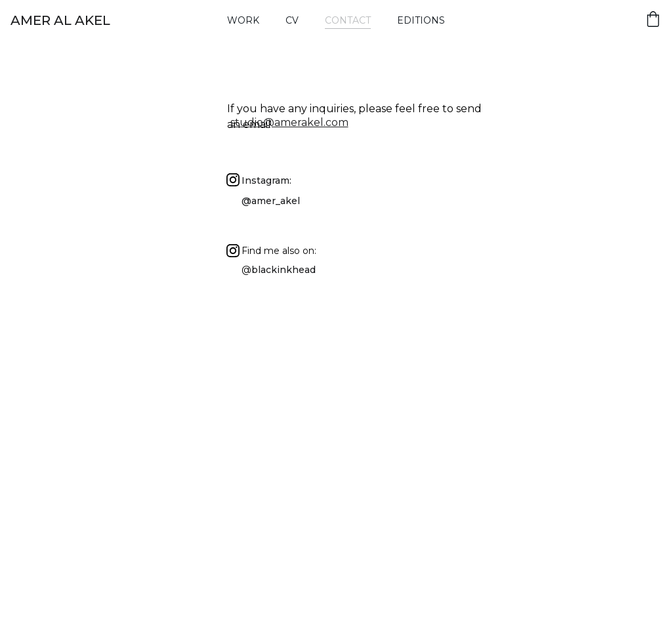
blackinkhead (283, 270)
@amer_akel (271, 201)
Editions (421, 20)
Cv (292, 20)
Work (243, 20)
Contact (348, 20)
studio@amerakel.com (289, 122)
